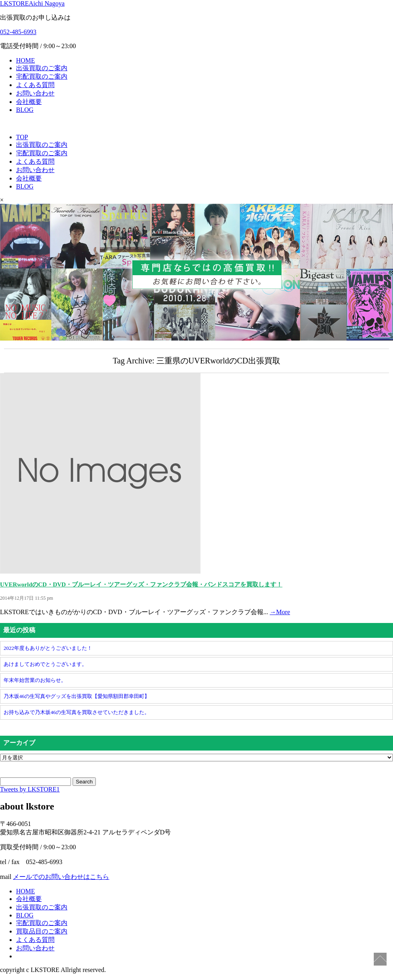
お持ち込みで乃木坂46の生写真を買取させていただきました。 (77, 712)
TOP (22, 137)
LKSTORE (32, 3)
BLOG (25, 110)
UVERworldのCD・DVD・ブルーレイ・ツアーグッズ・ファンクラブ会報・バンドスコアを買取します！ (141, 584)
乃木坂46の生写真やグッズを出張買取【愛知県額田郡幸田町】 (77, 696)
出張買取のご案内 (42, 68)
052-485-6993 (18, 32)
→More (280, 612)
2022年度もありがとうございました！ (48, 648)
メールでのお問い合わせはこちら (61, 877)
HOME (25, 60)
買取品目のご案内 (42, 931)
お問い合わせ (35, 93)
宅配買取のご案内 (42, 76)
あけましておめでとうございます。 (45, 664)
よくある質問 (35, 85)
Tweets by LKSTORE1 (30, 789)
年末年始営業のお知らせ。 (35, 680)
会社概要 (29, 102)
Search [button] (84, 782)
